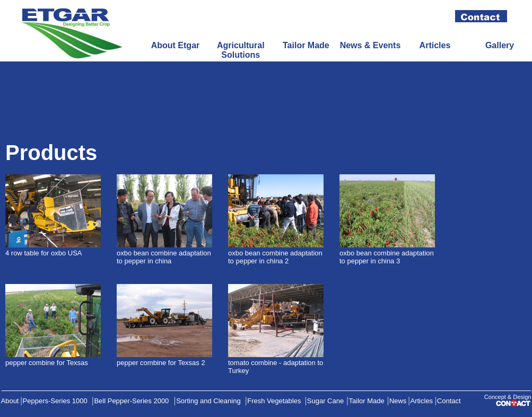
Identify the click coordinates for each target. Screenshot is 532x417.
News (398, 401)
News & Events (370, 45)
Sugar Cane (325, 401)
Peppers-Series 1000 (55, 401)
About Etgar (176, 45)
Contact (449, 401)
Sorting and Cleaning (208, 401)
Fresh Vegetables (274, 401)
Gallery (500, 45)
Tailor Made (306, 45)
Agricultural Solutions (241, 50)
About (10, 401)
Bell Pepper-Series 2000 (131, 401)
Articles (435, 45)
